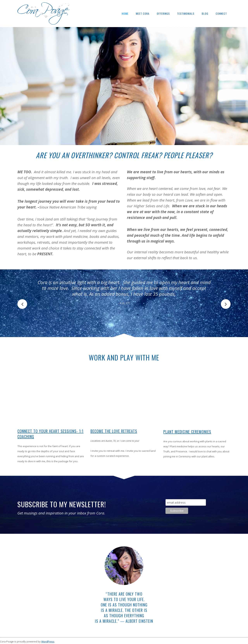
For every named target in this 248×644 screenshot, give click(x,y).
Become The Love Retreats (114, 431)
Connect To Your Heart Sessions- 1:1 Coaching (50, 434)
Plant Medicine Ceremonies (187, 432)
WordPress (48, 641)
